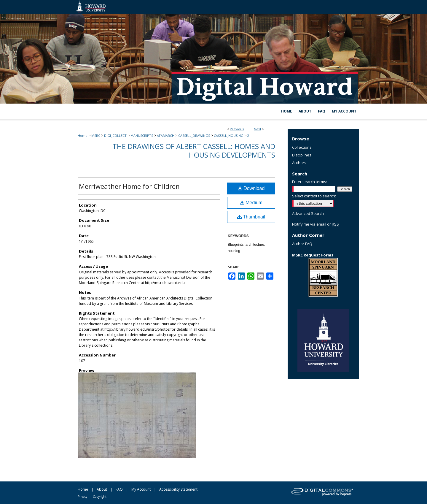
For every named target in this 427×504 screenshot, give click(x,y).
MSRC (96, 135)
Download (251, 188)
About (102, 489)
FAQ (119, 489)
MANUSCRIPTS (142, 135)
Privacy (82, 497)
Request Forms (313, 255)
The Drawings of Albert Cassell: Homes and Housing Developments (194, 150)
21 (249, 135)
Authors (299, 163)
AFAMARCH (166, 135)
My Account (141, 489)
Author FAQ (302, 244)
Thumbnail (251, 217)
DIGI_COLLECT (115, 135)
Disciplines (302, 155)
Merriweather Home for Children (129, 186)
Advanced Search (308, 213)
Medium (251, 203)
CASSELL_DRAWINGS (194, 135)
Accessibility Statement (178, 489)
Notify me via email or (316, 224)
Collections (302, 147)
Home (83, 135)
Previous (237, 129)
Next (258, 129)
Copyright (100, 497)
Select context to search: (314, 196)
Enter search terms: (310, 182)
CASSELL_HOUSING (229, 135)
